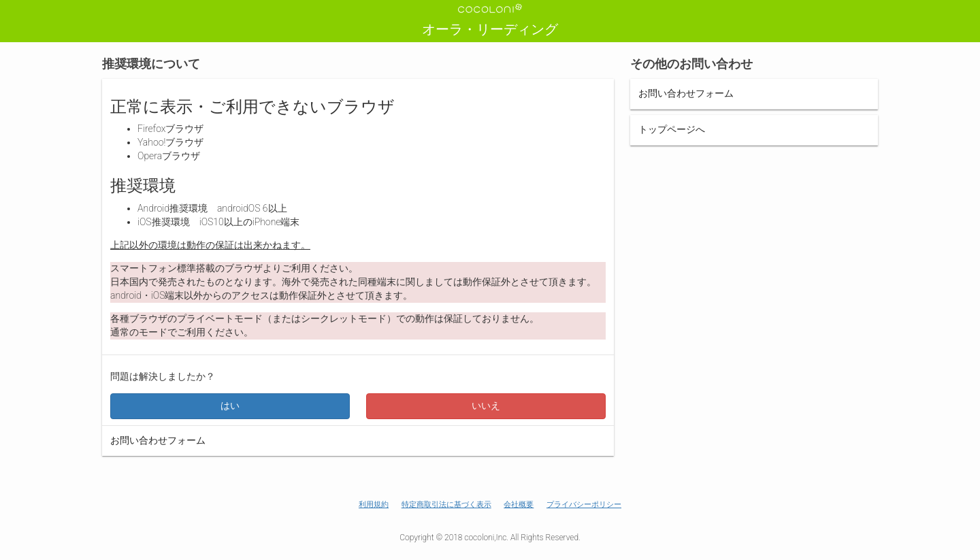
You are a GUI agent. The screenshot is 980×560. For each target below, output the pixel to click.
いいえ (486, 406)
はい (230, 406)
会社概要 (519, 505)
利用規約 (374, 505)
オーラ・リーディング (490, 29)
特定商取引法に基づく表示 (446, 505)
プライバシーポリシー (584, 505)
